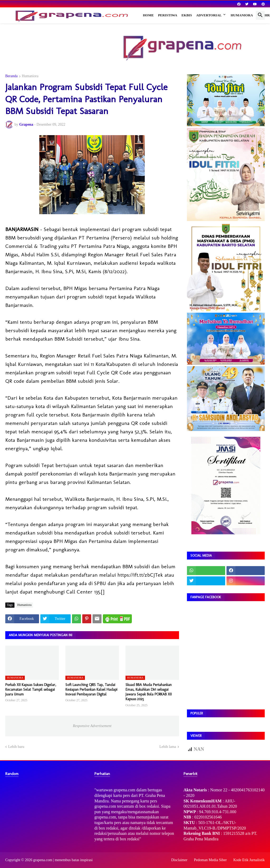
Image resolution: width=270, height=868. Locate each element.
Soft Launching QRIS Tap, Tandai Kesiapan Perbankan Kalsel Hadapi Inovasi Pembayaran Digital (91, 690)
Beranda (11, 76)
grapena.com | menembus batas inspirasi (63, 860)
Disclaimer (179, 860)
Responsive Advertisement (92, 726)
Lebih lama (168, 747)
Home (148, 15)
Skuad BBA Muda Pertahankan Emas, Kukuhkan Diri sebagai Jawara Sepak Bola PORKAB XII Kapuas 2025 (149, 692)
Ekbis (187, 15)
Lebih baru (16, 747)
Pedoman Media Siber (210, 860)
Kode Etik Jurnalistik (249, 860)
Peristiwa (168, 15)
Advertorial (209, 15)
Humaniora (242, 15)
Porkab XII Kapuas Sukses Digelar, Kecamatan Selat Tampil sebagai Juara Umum (31, 690)
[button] (260, 15)
